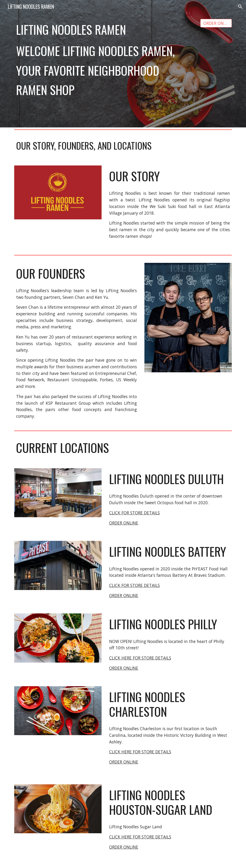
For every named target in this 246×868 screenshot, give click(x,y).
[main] (104, 30)
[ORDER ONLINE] (216, 23)
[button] (240, 7)
